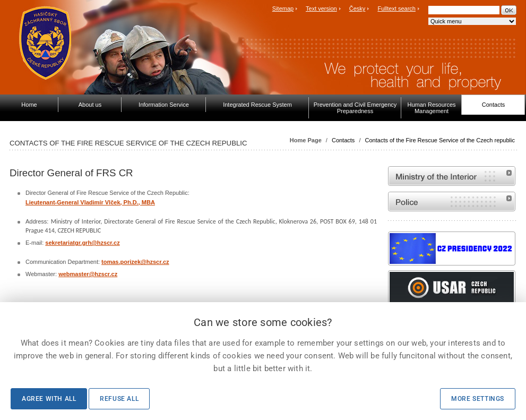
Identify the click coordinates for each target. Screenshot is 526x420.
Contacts (343, 140)
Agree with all (49, 399)
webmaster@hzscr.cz (88, 274)
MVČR (452, 176)
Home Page (306, 140)
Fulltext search (396, 8)
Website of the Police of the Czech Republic (452, 202)
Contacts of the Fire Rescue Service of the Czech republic (440, 140)
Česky (357, 8)
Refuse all (119, 399)
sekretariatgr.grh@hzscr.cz (82, 243)
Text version (321, 8)
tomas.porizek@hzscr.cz (135, 262)
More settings (478, 399)
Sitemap (283, 8)
